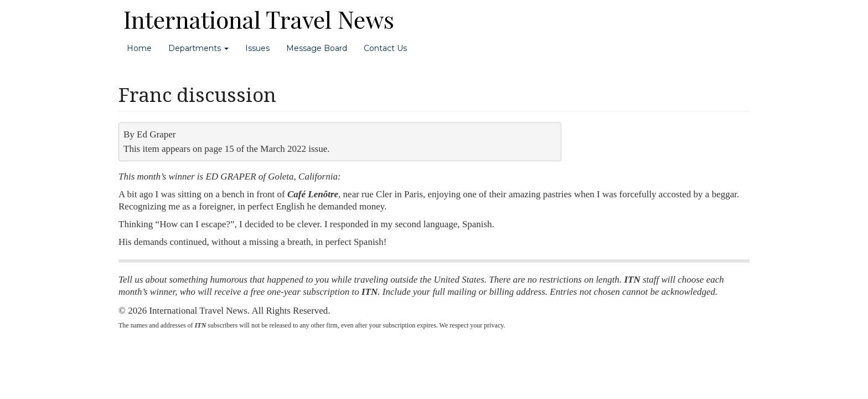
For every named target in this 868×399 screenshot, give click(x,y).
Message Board (317, 48)
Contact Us (385, 48)
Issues (257, 48)
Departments (198, 48)
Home (139, 48)
